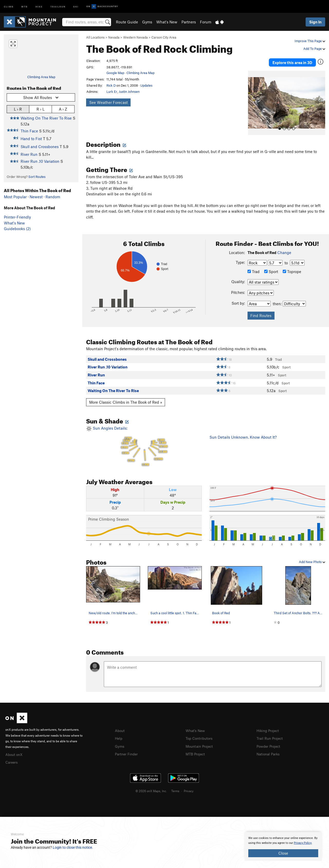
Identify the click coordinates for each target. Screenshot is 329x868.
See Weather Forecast (108, 102)
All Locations (95, 37)
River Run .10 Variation (40, 161)
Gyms (147, 22)
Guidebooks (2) (17, 229)
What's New (167, 22)
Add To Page (314, 49)
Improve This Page (310, 41)
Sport (271, 269)
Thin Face (29, 131)
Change (284, 250)
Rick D (111, 85)
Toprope (292, 269)
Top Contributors (200, 736)
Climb (9, 6)
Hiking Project (269, 728)
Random (53, 197)
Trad (254, 269)
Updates (146, 85)
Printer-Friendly (17, 217)
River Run (29, 154)
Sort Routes (37, 177)
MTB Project (196, 751)
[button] (253, 101)
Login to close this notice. (73, 847)
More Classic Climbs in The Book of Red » (126, 400)
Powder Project (269, 743)
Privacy (189, 788)
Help (119, 736)
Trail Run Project (271, 736)
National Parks (269, 751)
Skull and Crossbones (40, 147)
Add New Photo (312, 559)
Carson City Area (164, 37)
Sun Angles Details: (144, 444)
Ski (76, 6)
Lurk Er (112, 92)
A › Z (63, 109)
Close (283, 853)
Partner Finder (127, 751)
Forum (206, 22)
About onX (15, 752)
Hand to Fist (31, 139)
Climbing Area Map (41, 77)
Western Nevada (135, 37)
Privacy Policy (303, 843)
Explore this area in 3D (292, 61)
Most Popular (15, 197)
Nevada (114, 37)
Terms (175, 788)
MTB (25, 6)
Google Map (115, 73)
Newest (36, 197)
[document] (283, 846)
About (120, 728)
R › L (40, 109)
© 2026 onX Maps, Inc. (151, 788)
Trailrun (58, 6)
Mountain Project (200, 743)
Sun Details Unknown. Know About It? (243, 435)
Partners (189, 22)
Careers (12, 759)
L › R (18, 109)
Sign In (315, 22)
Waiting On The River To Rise (46, 118)
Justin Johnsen (129, 92)
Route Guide (127, 22)
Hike (39, 6)
